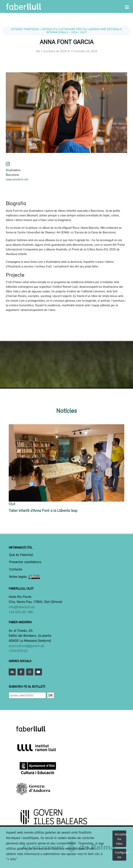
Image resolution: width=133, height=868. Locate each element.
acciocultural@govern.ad (26, 646)
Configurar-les (121, 855)
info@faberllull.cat (22, 607)
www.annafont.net (17, 179)
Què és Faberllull (21, 555)
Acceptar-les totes (121, 839)
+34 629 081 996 (21, 612)
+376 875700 (18, 651)
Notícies (66, 411)
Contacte (16, 569)
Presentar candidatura (25, 562)
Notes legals (24, 577)
